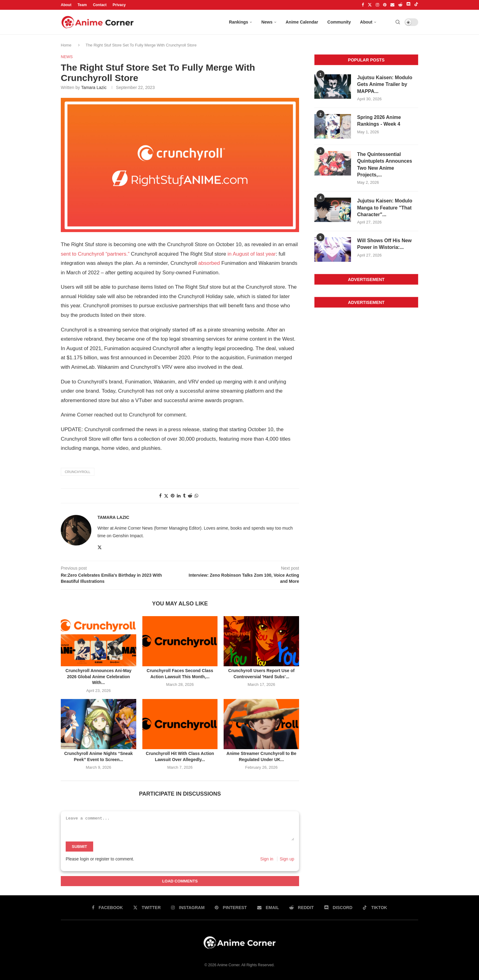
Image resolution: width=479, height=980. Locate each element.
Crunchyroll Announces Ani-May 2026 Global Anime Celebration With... (98, 677)
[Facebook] (363, 5)
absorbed (209, 263)
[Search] (398, 22)
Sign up (287, 859)
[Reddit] (400, 5)
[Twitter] (370, 5)
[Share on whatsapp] (196, 496)
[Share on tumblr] (184, 496)
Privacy (119, 5)
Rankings (238, 22)
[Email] (392, 5)
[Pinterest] (385, 5)
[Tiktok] (416, 5)
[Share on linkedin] (179, 496)
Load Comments (180, 881)
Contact (100, 5)
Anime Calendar (302, 22)
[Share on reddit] (190, 496)
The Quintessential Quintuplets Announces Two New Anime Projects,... (385, 165)
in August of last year (252, 254)
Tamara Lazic (94, 87)
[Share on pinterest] (173, 496)
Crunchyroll (78, 472)
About (66, 5)
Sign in (267, 859)
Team (82, 5)
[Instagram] (377, 5)
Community (339, 22)
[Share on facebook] (160, 496)
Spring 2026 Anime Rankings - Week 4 (379, 121)
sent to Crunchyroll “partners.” (95, 254)
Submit (79, 847)
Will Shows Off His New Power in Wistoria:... (384, 244)
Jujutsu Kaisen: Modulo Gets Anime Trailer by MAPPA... (385, 84)
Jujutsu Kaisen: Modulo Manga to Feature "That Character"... (385, 208)
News (267, 22)
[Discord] (408, 5)
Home (67, 45)
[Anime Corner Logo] (97, 22)
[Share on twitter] (166, 496)
